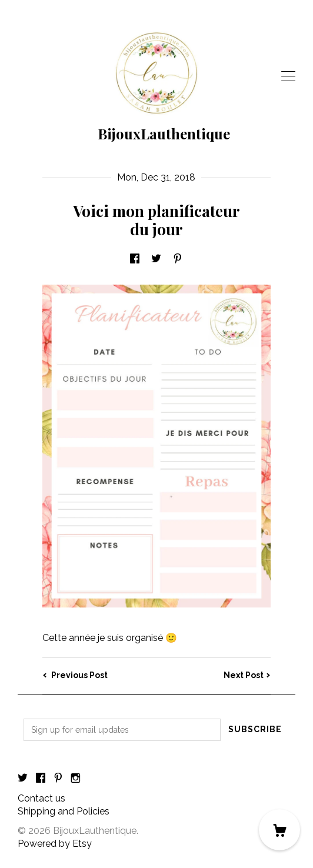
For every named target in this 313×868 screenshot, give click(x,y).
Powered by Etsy (55, 844)
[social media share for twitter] (156, 260)
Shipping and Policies (64, 811)
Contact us (41, 798)
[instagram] (76, 779)
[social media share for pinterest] (178, 260)
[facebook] (41, 779)
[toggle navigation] (288, 76)
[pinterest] (58, 779)
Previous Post (75, 675)
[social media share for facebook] (135, 260)
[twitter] (23, 779)
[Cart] (279, 830)
